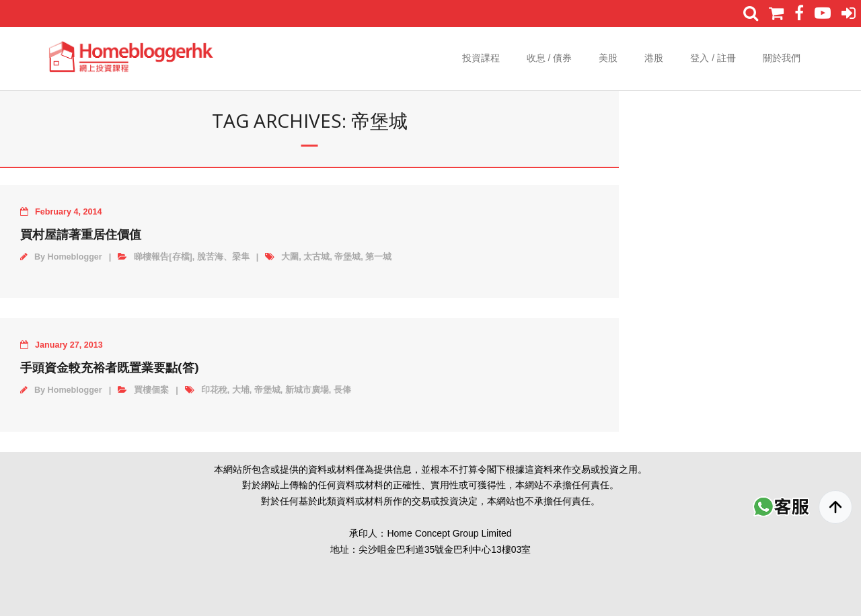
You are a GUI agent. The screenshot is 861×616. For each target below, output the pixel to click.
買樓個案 (151, 390)
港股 (654, 58)
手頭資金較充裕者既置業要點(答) (109, 367)
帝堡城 (347, 257)
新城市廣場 (307, 390)
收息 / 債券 (550, 58)
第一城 (378, 257)
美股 (608, 58)
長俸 (342, 390)
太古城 (316, 257)
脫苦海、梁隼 (223, 257)
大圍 (290, 257)
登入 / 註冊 (713, 58)
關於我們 (782, 58)
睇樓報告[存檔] (163, 257)
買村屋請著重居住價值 (81, 234)
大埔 (241, 390)
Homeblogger (75, 257)
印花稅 (214, 390)
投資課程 (481, 58)
